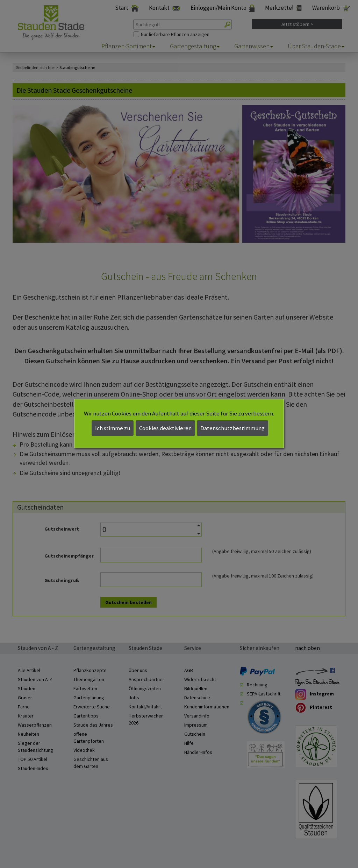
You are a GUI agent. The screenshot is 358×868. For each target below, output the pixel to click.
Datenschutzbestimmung (232, 428)
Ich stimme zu (113, 428)
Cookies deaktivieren (165, 428)
